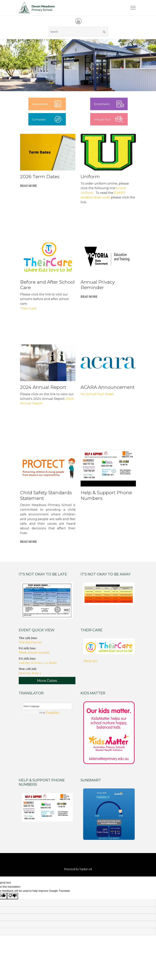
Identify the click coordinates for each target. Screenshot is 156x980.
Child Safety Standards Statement (46, 496)
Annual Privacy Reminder (98, 285)
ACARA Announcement (108, 387)
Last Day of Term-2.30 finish (38, 663)
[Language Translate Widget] (47, 706)
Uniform (90, 177)
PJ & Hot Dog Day (30, 642)
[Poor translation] (13, 896)
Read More (28, 186)
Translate (49, 713)
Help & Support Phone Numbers (106, 496)
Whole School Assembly (34, 653)
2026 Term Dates (40, 177)
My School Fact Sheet (97, 394)
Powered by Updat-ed (78, 869)
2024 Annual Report (43, 387)
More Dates (47, 681)
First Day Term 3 (30, 673)
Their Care (28, 309)
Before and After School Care (47, 285)
